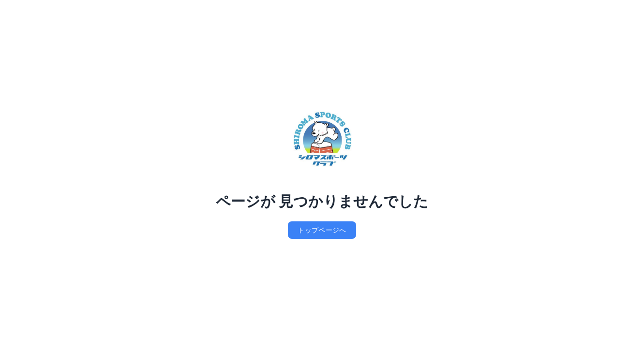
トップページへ (322, 230)
